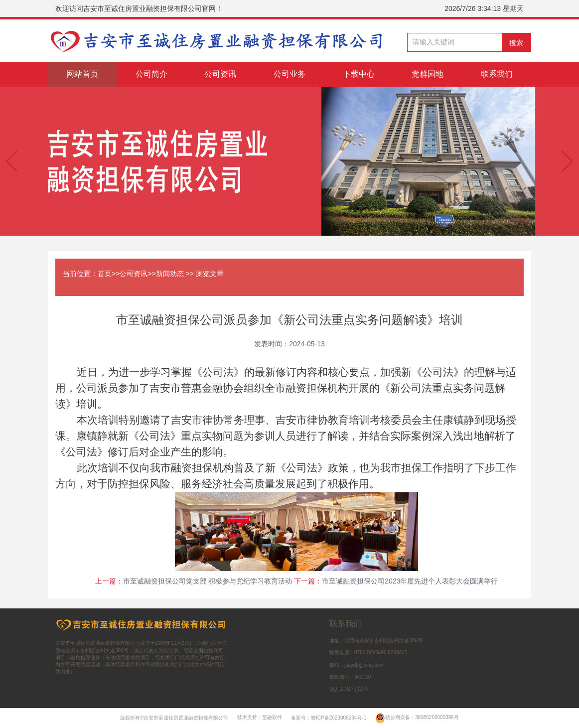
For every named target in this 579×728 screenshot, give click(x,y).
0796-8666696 (370, 653)
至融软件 (272, 717)
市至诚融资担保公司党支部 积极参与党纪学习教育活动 (208, 581)
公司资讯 (134, 274)
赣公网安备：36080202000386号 (417, 717)
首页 (105, 274)
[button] (12, 161)
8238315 (397, 653)
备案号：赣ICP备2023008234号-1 (329, 717)
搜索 (516, 43)
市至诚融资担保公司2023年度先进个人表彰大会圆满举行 (410, 581)
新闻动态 (170, 274)
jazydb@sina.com (364, 665)
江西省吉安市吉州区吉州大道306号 (383, 641)
